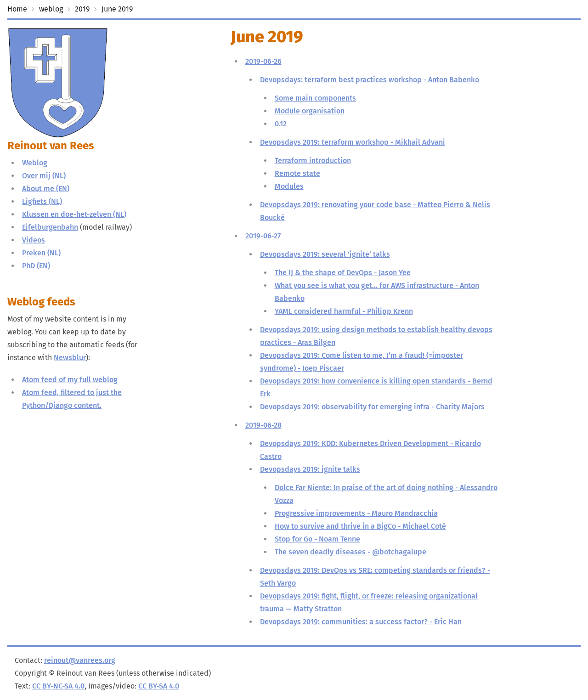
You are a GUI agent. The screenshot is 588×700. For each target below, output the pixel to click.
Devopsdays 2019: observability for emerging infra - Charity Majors (372, 407)
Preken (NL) (41, 253)
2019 (82, 9)
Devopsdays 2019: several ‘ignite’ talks (325, 254)
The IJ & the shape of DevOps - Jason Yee (343, 273)
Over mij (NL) (44, 176)
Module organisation (310, 111)
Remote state (297, 173)
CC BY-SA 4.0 (159, 686)
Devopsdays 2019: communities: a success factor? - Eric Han (361, 622)
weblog (51, 9)
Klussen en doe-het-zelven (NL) (74, 214)
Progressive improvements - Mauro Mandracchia (356, 513)
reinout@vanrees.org (80, 660)
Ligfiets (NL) (42, 201)
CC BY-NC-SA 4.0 (58, 686)
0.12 (281, 124)
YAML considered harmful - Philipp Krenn (344, 311)
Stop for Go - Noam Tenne (317, 539)
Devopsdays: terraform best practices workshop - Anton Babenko (370, 80)
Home (17, 9)
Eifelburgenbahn (50, 227)
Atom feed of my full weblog (70, 380)
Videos (34, 240)
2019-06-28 (263, 425)
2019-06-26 (263, 61)
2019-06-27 (263, 236)
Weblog (35, 163)
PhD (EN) (36, 266)
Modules (289, 186)
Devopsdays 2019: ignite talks (310, 469)
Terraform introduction (313, 161)
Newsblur (70, 358)
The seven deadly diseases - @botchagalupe (351, 552)
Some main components (315, 98)
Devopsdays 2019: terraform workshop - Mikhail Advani (353, 142)
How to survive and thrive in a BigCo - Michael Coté (360, 526)
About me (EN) (46, 189)
